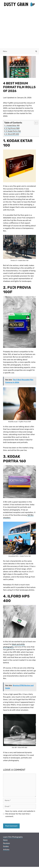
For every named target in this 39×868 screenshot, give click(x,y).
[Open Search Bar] (36, 51)
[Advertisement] (19, 28)
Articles (6, 850)
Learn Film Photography (13, 837)
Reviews (6, 843)
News (5, 840)
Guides (6, 846)
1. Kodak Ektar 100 (13, 126)
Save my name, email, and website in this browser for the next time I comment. (20, 814)
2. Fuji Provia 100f (13, 128)
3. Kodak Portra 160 (13, 131)
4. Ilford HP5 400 (12, 134)
